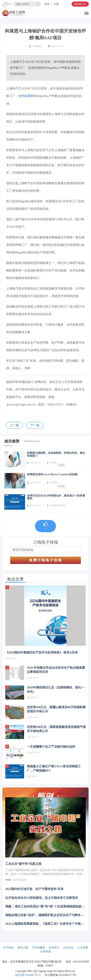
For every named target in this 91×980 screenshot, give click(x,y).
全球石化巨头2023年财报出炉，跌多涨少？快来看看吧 (56, 497)
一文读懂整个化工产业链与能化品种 (51, 747)
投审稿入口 (80, 4)
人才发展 (83, 948)
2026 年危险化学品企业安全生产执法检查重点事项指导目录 (56, 670)
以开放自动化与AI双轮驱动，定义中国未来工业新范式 (42, 898)
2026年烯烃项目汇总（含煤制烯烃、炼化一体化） (56, 689)
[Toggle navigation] (11, 5)
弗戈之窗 (23, 948)
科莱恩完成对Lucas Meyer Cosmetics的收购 (52, 474)
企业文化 (68, 948)
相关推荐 (12, 441)
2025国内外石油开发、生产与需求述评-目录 (34, 889)
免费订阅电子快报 (46, 560)
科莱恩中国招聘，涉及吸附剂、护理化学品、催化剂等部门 (56, 454)
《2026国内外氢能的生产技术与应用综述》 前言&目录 (42, 652)
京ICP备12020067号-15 (28, 975)
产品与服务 (38, 948)
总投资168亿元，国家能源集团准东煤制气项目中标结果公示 (56, 729)
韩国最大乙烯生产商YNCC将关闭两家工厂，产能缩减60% (54, 768)
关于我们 (8, 948)
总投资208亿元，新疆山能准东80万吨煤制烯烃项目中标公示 (56, 709)
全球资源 (46, 952)
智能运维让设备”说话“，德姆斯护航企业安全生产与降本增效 (46, 915)
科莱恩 (29, 96)
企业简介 (54, 948)
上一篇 (14, 425)
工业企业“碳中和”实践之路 (23, 864)
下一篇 (35, 425)
